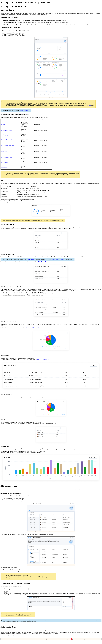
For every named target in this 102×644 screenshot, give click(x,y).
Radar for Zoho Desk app (25, 110)
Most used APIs (4, 152)
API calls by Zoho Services (6, 130)
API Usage (3, 124)
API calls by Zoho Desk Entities (7, 146)
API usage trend (4, 167)
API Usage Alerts (87, 106)
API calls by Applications (6, 135)
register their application (58, 259)
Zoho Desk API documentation (42, 359)
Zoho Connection (31, 259)
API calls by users (4, 162)
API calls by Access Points (6, 158)
